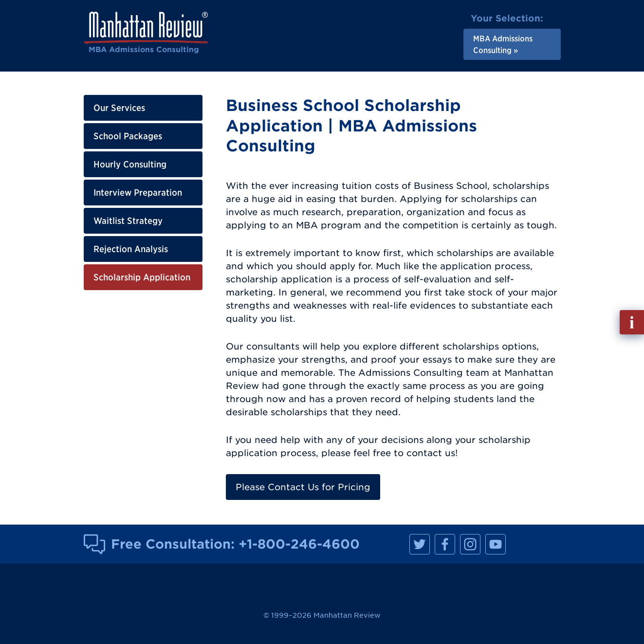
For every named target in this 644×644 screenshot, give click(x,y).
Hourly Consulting (130, 164)
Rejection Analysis (131, 249)
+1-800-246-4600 (299, 544)
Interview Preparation (138, 193)
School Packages (128, 136)
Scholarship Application (142, 277)
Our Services (119, 108)
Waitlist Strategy (128, 221)
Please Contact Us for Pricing (303, 487)
